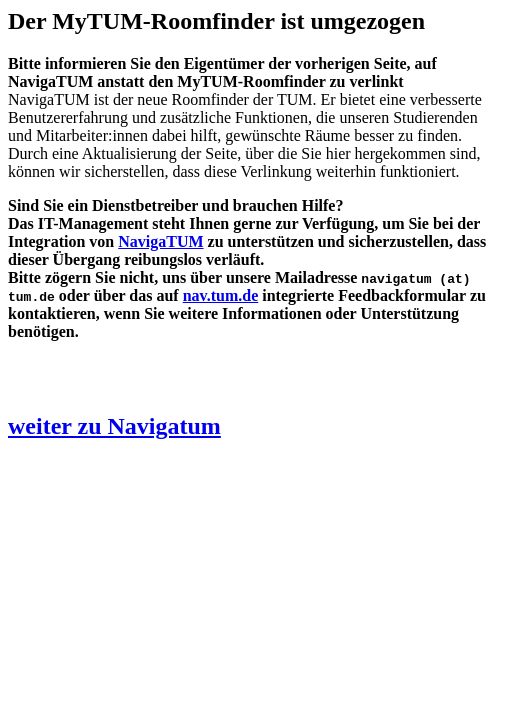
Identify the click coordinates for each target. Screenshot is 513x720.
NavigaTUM (160, 241)
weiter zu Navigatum (114, 426)
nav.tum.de (221, 295)
